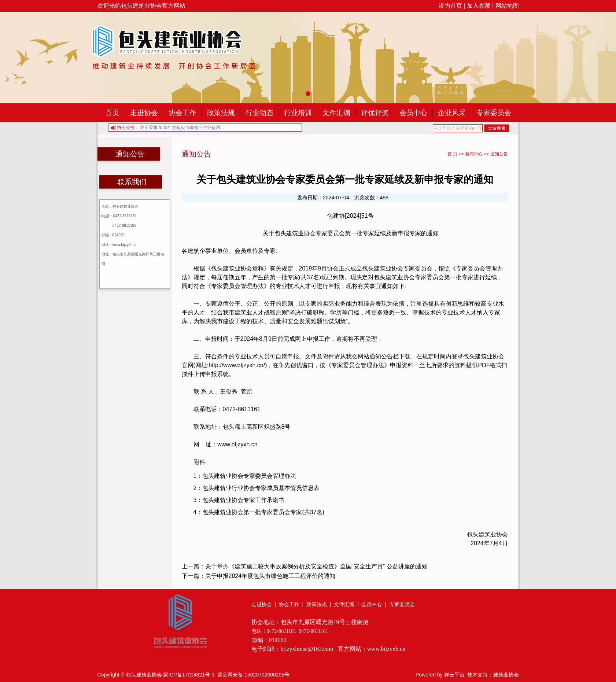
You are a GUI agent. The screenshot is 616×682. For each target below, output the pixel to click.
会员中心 (413, 113)
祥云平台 (454, 675)
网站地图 (507, 6)
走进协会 (144, 113)
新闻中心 (474, 154)
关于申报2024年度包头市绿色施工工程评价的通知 (270, 576)
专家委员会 (494, 113)
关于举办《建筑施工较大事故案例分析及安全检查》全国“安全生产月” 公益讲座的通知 (316, 566)
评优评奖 (375, 113)
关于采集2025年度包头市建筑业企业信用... (182, 128)
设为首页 (450, 6)
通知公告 (499, 154)
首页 (112, 113)
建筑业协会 (506, 675)
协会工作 (182, 113)
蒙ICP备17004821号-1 (189, 675)
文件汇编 (336, 113)
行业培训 (298, 113)
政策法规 (221, 113)
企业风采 (452, 113)
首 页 (452, 154)
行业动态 (259, 113)
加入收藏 (479, 6)
